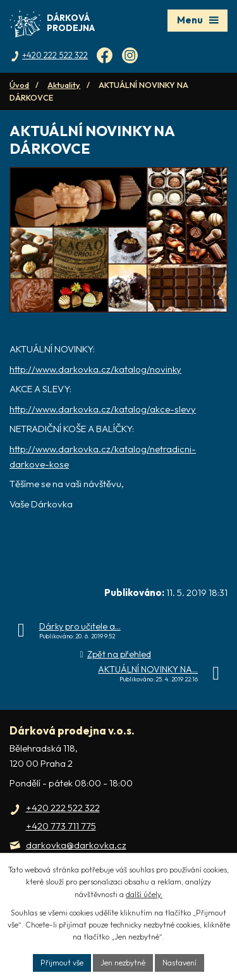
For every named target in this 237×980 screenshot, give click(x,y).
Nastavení (179, 963)
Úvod (19, 85)
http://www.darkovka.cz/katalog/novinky (95, 369)
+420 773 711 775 (61, 826)
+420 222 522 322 (63, 808)
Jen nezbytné (123, 963)
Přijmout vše (62, 963)
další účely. (144, 894)
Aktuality (64, 85)
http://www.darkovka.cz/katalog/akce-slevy (103, 409)
